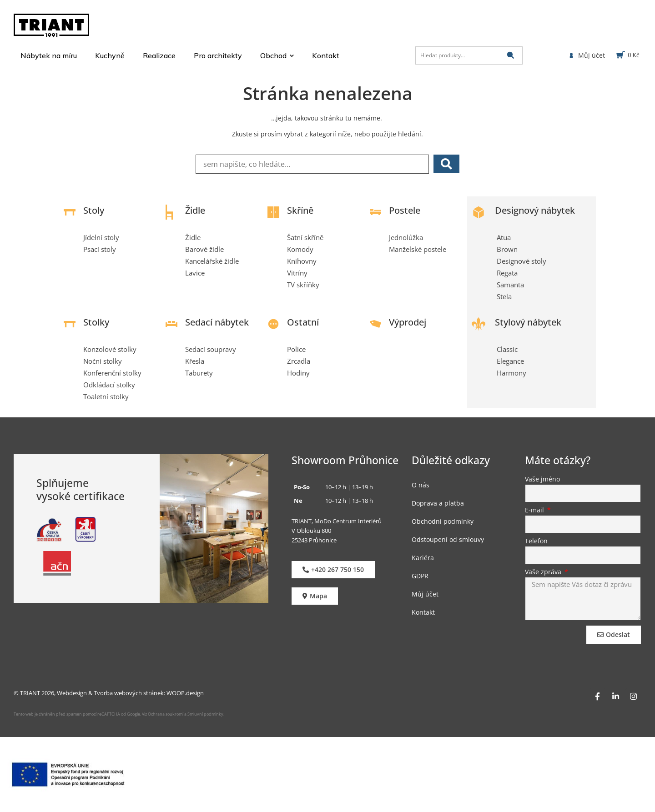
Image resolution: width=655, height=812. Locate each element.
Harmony (511, 373)
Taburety (199, 373)
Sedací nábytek (217, 322)
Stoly (94, 210)
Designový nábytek (535, 210)
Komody (300, 249)
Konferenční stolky (112, 373)
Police (296, 349)
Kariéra (423, 558)
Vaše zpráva (544, 572)
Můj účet (425, 594)
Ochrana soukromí (165, 714)
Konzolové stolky (110, 349)
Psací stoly (100, 249)
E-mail (535, 511)
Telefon (536, 541)
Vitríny (297, 273)
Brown (507, 249)
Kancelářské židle (212, 261)
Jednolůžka (406, 237)
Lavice (195, 273)
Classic (507, 349)
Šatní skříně (305, 237)
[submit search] (511, 55)
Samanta (510, 285)
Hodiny (298, 373)
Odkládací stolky (109, 385)
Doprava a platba (438, 503)
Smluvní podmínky (205, 714)
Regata (507, 273)
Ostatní (303, 322)
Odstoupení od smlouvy (448, 539)
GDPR (420, 576)
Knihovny (302, 261)
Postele (405, 210)
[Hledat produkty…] (469, 55)
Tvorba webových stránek (129, 693)
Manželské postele (418, 249)
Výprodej (408, 322)
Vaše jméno (542, 480)
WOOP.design (185, 693)
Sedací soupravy (211, 349)
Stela (504, 296)
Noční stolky (103, 361)
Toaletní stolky (106, 396)
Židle (195, 210)
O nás (421, 485)
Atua (504, 237)
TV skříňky (303, 285)
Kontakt (423, 612)
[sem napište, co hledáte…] (312, 164)
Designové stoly (521, 261)
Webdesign (72, 693)
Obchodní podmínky (443, 521)
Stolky (96, 322)
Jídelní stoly (101, 237)
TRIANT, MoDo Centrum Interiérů (337, 521)
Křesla (195, 361)
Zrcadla (299, 361)
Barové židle (204, 249)
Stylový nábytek (528, 322)
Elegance (510, 361)
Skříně (300, 210)
